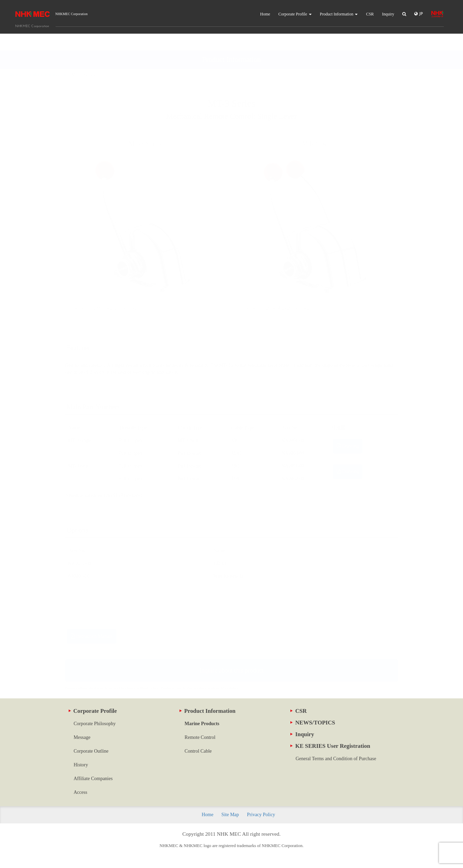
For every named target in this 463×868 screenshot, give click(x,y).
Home (265, 14)
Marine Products (202, 724)
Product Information (207, 711)
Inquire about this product (231, 653)
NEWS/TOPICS (313, 723)
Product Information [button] (339, 14)
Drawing (348, 429)
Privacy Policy (261, 815)
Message (82, 737)
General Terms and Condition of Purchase (336, 759)
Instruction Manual (92, 619)
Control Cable (198, 751)
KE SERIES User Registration (330, 746)
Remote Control (200, 737)
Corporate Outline (91, 751)
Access (81, 792)
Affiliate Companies (93, 779)
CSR (370, 14)
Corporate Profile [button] (295, 14)
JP (419, 14)
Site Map (230, 815)
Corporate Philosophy (95, 724)
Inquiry (388, 14)
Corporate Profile (93, 711)
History (81, 765)
